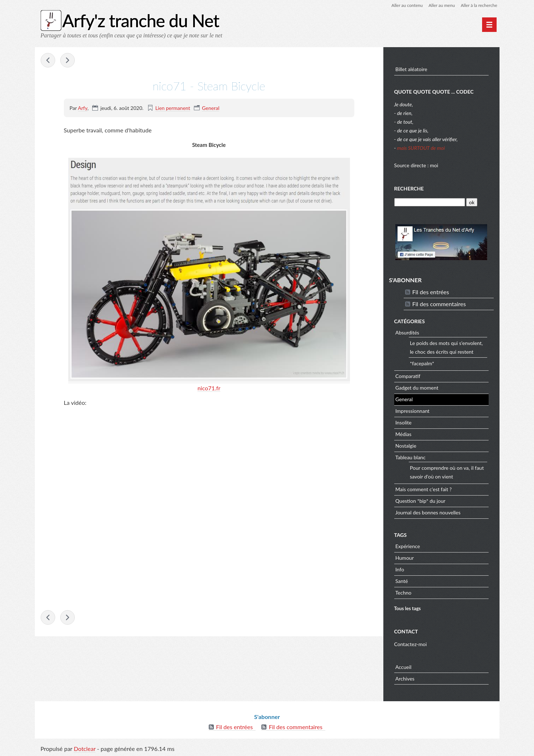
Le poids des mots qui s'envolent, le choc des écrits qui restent (446, 347)
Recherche (409, 188)
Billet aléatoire (411, 69)
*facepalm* (422, 363)
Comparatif (408, 376)
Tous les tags (408, 608)
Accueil (403, 667)
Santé (402, 581)
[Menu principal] (489, 25)
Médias (403, 434)
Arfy (83, 108)
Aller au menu (442, 5)
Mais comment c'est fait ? (423, 489)
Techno (403, 593)
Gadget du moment (417, 388)
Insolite (403, 422)
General (211, 108)
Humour (405, 558)
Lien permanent (173, 108)
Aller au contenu (407, 5)
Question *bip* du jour (420, 501)
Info (400, 569)
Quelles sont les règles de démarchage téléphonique (48, 60)
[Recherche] (430, 202)
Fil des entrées (431, 292)
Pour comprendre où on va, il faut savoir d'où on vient (447, 472)
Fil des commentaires (439, 304)
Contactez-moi (411, 644)
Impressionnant (412, 411)
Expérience (408, 546)
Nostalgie (406, 446)
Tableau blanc (410, 457)
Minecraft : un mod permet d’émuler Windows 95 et (68, 60)
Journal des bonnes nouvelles (428, 512)
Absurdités (407, 332)
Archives (405, 679)
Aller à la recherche (479, 5)
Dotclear (85, 749)
